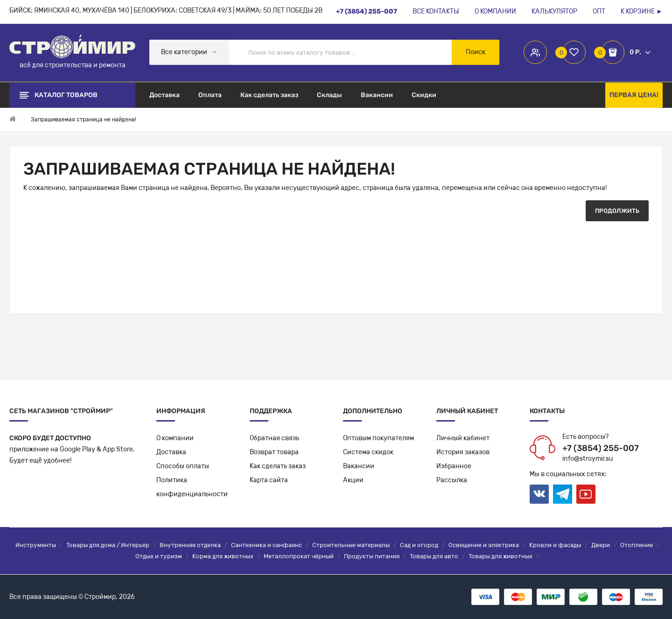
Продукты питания (372, 556)
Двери (601, 545)
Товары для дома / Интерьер (108, 545)
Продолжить (617, 211)
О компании (175, 438)
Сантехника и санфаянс (266, 545)
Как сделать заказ (278, 466)
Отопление (637, 545)
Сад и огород (419, 545)
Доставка (171, 452)
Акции (353, 480)
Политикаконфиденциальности (192, 487)
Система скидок (368, 452)
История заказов (463, 452)
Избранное (454, 466)
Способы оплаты (183, 466)
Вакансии (359, 466)
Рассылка (452, 480)
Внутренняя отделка (190, 545)
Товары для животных (500, 556)
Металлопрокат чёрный (299, 556)
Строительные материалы (351, 545)
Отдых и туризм (159, 556)
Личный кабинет (463, 438)
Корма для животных (223, 556)
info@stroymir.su (588, 459)
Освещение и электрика (484, 545)
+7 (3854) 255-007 (601, 448)
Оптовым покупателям (378, 438)
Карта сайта (269, 480)
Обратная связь (274, 438)
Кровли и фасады (555, 545)
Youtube (586, 494)
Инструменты (36, 545)
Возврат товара (274, 452)
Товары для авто (434, 556)
